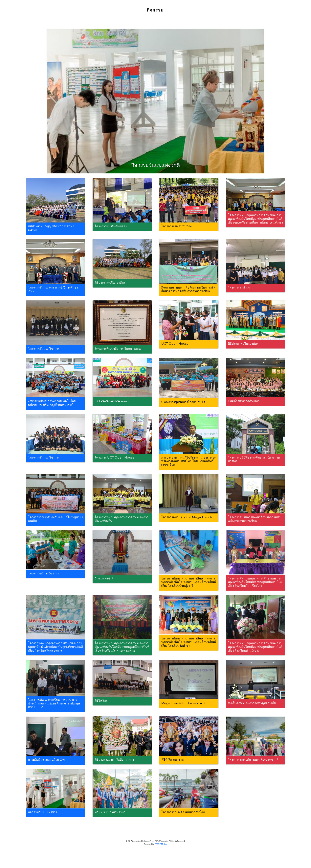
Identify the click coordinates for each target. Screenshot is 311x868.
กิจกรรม (155, 10)
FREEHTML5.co (161, 844)
